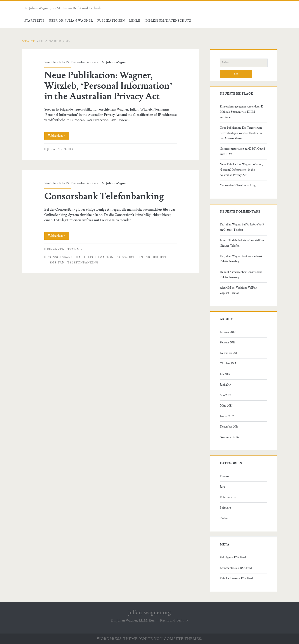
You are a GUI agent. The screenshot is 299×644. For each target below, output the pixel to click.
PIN (140, 257)
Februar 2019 (228, 332)
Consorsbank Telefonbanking (104, 196)
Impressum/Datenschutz (168, 21)
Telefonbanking (83, 263)
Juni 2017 (226, 385)
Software (225, 508)
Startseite (34, 21)
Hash (81, 257)
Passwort (126, 257)
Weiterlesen (58, 136)
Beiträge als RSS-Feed (233, 557)
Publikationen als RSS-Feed (236, 578)
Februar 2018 (228, 343)
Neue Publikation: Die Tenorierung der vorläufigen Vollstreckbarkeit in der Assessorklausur (241, 133)
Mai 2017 (226, 395)
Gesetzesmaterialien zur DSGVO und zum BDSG (242, 151)
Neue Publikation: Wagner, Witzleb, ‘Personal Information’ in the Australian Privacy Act (108, 86)
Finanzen (56, 249)
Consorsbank (60, 257)
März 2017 (226, 406)
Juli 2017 (225, 374)
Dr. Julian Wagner (113, 62)
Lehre (135, 21)
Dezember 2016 (229, 427)
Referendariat (228, 497)
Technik (66, 149)
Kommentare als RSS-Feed (236, 568)
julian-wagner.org (149, 613)
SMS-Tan (57, 263)
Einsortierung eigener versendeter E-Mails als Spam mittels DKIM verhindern (242, 112)
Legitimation (101, 257)
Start (29, 41)
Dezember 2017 (229, 353)
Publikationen (111, 21)
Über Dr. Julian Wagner (71, 21)
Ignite (146, 639)
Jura (51, 149)
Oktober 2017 (228, 364)
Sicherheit (156, 257)
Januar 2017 (227, 416)
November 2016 (229, 437)
